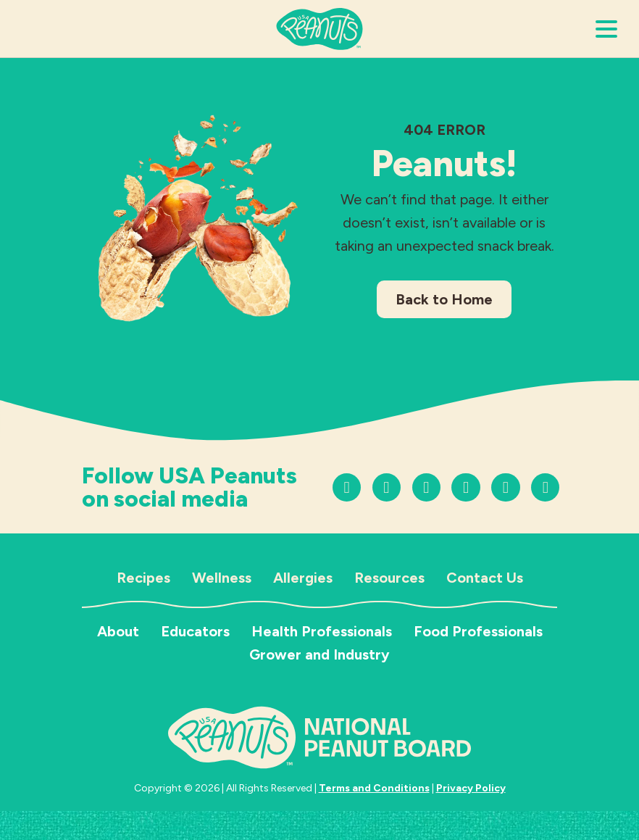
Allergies (303, 578)
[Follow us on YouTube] (426, 487)
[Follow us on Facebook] (465, 487)
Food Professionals (478, 631)
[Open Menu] (606, 29)
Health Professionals (322, 631)
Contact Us (485, 578)
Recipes (143, 578)
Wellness (222, 578)
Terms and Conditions (374, 788)
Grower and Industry (319, 654)
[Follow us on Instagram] (347, 487)
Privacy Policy (471, 788)
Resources (389, 578)
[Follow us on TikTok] (387, 487)
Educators (195, 631)
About (118, 631)
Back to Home (444, 299)
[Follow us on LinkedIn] (505, 487)
